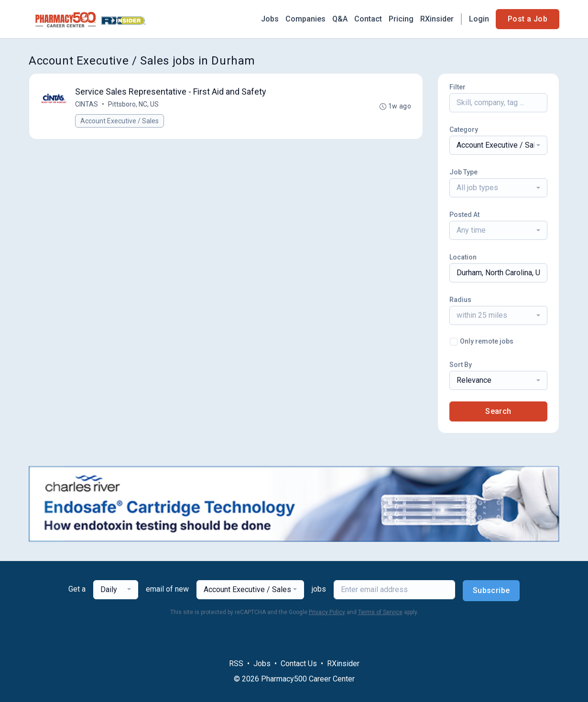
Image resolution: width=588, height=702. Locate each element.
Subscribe (491, 590)
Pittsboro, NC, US (133, 104)
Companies (305, 19)
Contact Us (299, 664)
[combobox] (498, 145)
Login (479, 19)
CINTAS (87, 104)
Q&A (340, 19)
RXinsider (437, 19)
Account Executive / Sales (120, 121)
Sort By (461, 365)
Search (498, 411)
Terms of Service (380, 612)
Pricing (401, 19)
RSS (236, 664)
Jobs (270, 19)
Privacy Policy (327, 612)
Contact (368, 19)
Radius (460, 300)
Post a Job (528, 19)
